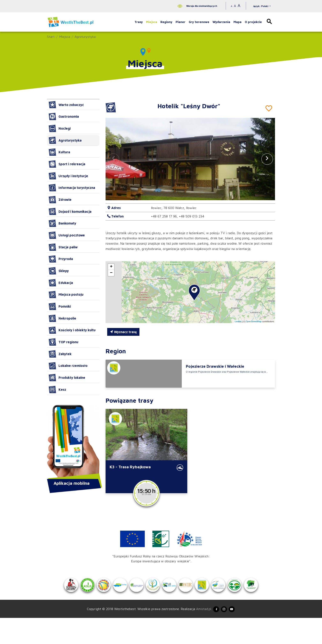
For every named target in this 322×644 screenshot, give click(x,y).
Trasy (139, 22)
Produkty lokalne (67, 378)
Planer (181, 22)
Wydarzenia (221, 22)
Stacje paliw (63, 247)
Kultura (59, 152)
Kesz (57, 389)
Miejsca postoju (66, 295)
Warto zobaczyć (66, 105)
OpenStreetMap (254, 321)
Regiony (166, 22)
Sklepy (59, 271)
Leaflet (238, 321)
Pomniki (60, 306)
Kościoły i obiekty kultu (72, 330)
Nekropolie (62, 318)
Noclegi (60, 128)
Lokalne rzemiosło (68, 366)
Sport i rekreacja (67, 164)
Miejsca (152, 22)
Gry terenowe (199, 22)
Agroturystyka (85, 37)
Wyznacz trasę (123, 332)
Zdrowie (60, 200)
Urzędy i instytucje (68, 176)
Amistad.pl (200, 634)
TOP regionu (63, 342)
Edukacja (61, 283)
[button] (267, 159)
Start (51, 37)
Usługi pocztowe (67, 235)
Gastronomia (64, 116)
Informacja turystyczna (72, 188)
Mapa (237, 22)
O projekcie (253, 22)
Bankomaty (62, 223)
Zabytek (60, 354)
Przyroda (61, 259)
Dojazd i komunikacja (70, 212)
